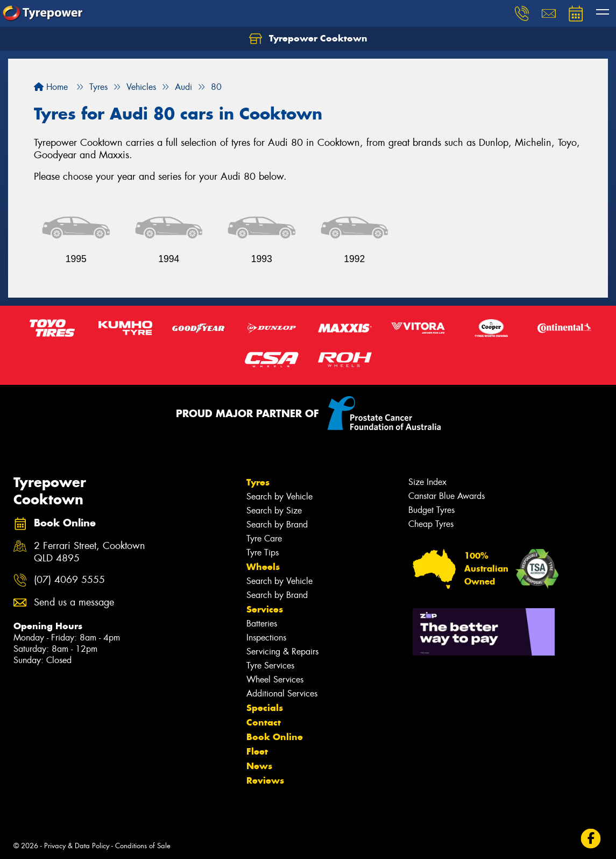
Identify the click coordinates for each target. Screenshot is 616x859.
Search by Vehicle (279, 497)
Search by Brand (277, 524)
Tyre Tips (263, 552)
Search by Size (274, 511)
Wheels (263, 567)
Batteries (262, 624)
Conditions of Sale (143, 846)
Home (51, 87)
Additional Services (282, 693)
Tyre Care (264, 538)
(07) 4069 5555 (69, 580)
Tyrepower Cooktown (308, 39)
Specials (265, 708)
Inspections (266, 638)
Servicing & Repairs (282, 652)
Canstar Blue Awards (447, 496)
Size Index (427, 482)
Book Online (275, 737)
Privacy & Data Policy (77, 846)
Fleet (257, 751)
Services (265, 609)
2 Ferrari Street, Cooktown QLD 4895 (90, 552)
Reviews (265, 780)
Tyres (258, 482)
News (259, 766)
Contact (264, 722)
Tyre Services (270, 666)
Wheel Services (275, 680)
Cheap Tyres (431, 524)
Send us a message (74, 603)
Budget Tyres (431, 510)
